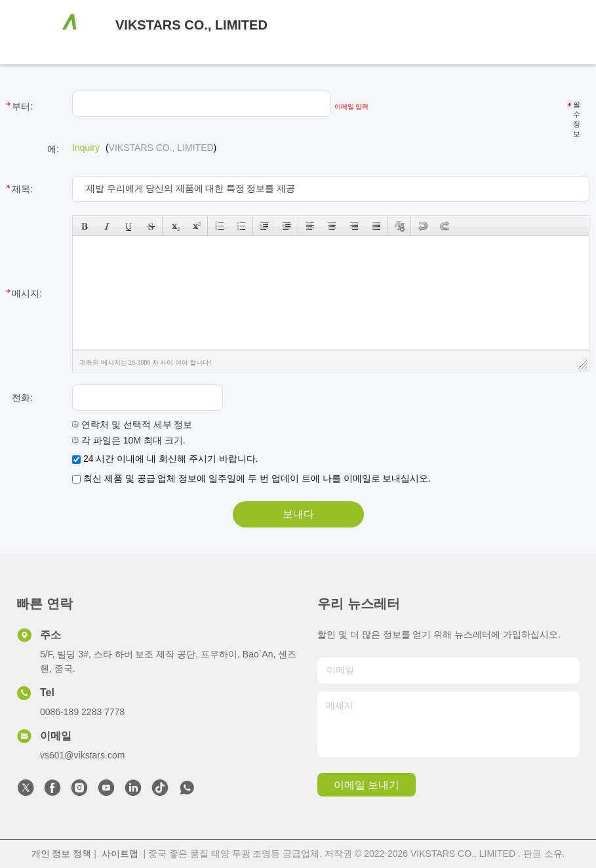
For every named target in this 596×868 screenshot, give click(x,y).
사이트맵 (120, 854)
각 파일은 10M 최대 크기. (129, 440)
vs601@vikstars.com (82, 755)
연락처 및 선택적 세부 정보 (132, 424)
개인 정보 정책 (62, 854)
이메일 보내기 (367, 785)
